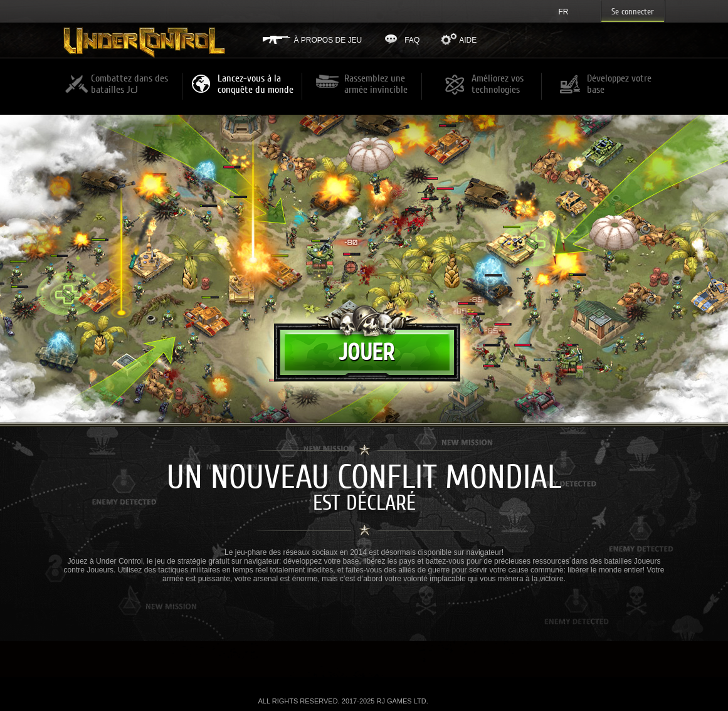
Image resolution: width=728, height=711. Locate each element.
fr (564, 12)
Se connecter (633, 12)
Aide (468, 40)
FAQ (412, 40)
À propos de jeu (328, 40)
